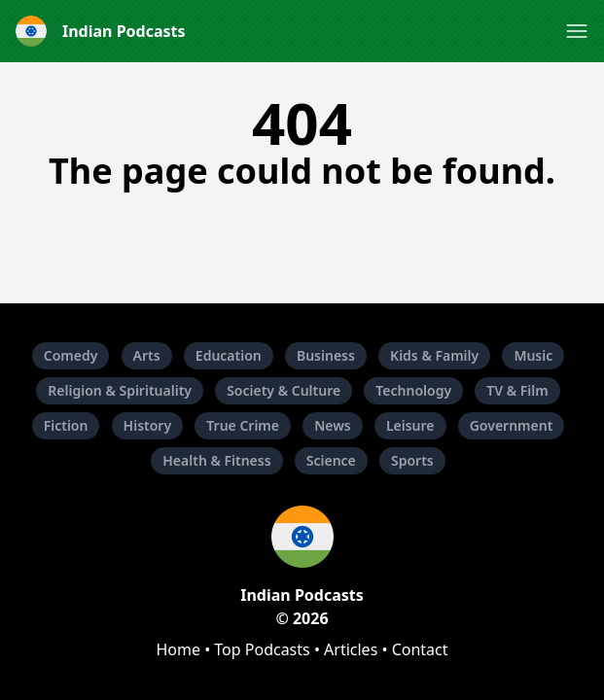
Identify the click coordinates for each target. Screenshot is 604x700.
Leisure (410, 425)
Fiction (66, 425)
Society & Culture (284, 390)
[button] (577, 31)
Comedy (71, 355)
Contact (420, 649)
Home (178, 649)
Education (229, 355)
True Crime (243, 425)
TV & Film (517, 390)
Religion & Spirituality (120, 390)
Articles (351, 649)
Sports (412, 460)
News (333, 425)
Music (533, 355)
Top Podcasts (262, 649)
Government (512, 425)
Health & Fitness (216, 460)
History (148, 425)
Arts (147, 355)
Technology (413, 390)
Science (331, 460)
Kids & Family (434, 355)
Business (326, 355)
